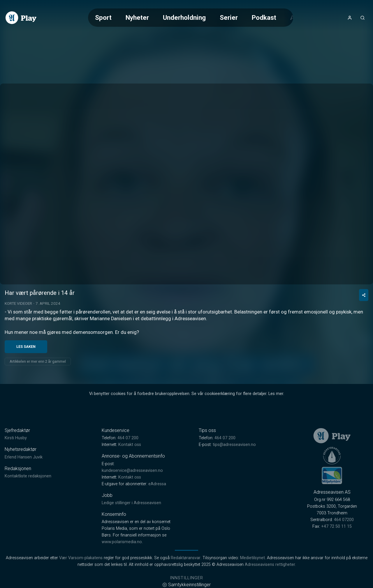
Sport (103, 17)
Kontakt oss (130, 445)
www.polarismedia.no (122, 542)
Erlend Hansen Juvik (24, 457)
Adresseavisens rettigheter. (270, 565)
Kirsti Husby (16, 438)
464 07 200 (128, 438)
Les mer (276, 394)
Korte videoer (18, 303)
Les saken (26, 347)
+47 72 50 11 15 (336, 526)
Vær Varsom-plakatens (81, 558)
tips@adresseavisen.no (234, 445)
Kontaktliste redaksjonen (28, 476)
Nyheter (137, 17)
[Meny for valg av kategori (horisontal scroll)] (191, 18)
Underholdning (184, 17)
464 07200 (344, 520)
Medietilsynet (253, 558)
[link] (21, 18)
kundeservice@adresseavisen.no (132, 471)
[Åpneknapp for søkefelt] (363, 18)
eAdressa (157, 484)
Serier (229, 17)
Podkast (264, 17)
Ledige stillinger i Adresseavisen (131, 503)
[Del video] (364, 295)
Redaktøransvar (186, 558)
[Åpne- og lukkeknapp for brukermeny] (350, 18)
